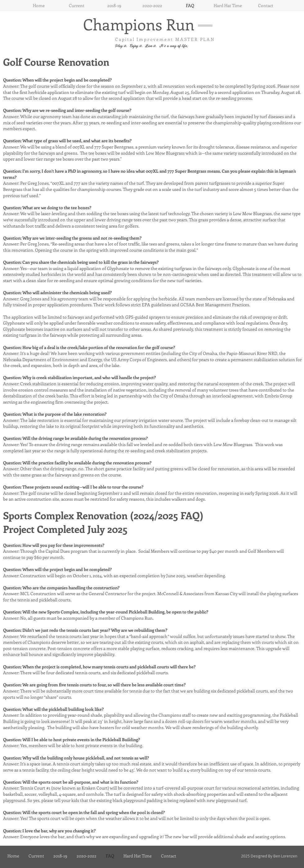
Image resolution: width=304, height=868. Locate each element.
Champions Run (139, 24)
